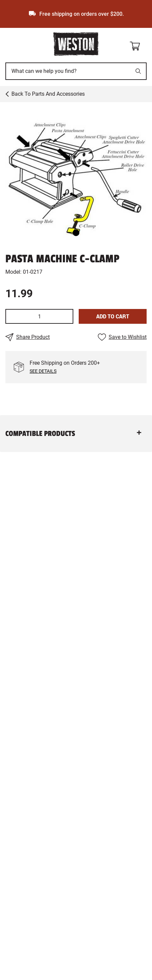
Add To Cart (113, 316)
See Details (43, 371)
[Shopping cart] (138, 45)
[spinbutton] (39, 316)
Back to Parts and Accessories (48, 94)
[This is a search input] (69, 71)
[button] (76, 175)
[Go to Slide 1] (76, 233)
